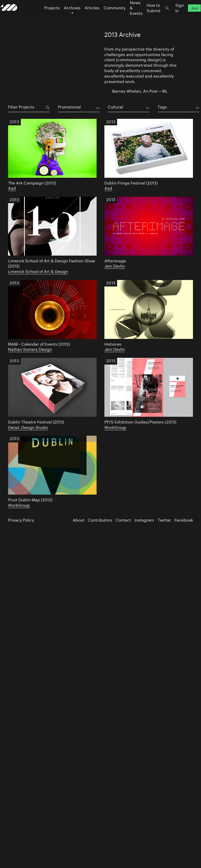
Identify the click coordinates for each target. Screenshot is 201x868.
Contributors (100, 520)
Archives (64, 18)
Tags (162, 107)
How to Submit (146, 18)
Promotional (69, 107)
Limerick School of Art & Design (38, 272)
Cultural (115, 107)
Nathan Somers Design (30, 349)
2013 (14, 122)
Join (186, 18)
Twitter (164, 520)
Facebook (184, 520)
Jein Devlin (115, 266)
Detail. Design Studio (28, 428)
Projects (44, 18)
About (79, 520)
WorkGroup (115, 428)
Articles (84, 18)
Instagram (144, 520)
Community (107, 18)
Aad (12, 188)
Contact (123, 520)
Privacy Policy (21, 520)
